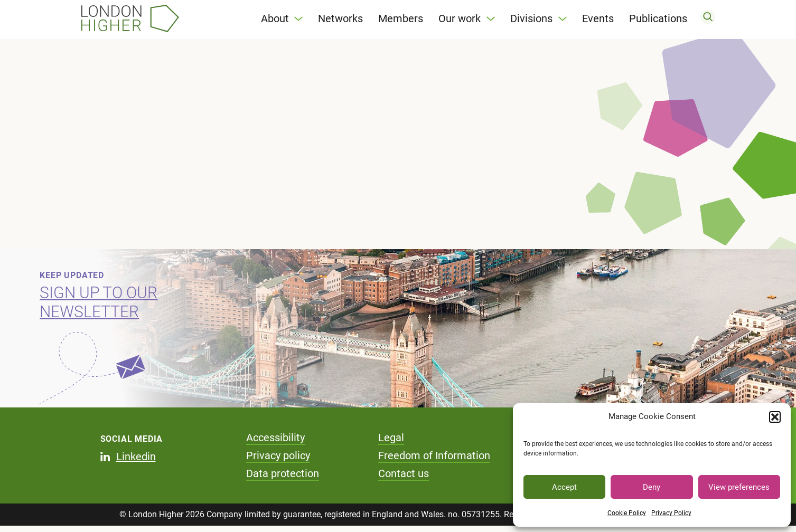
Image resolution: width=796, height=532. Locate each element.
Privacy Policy (671, 513)
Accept (564, 487)
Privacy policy (278, 461)
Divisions (531, 21)
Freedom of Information (434, 461)
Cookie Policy (627, 513)
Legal (391, 443)
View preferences (739, 487)
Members (401, 21)
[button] (775, 417)
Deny (652, 487)
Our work (460, 21)
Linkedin (136, 462)
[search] (708, 21)
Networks (340, 21)
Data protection (283, 479)
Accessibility (275, 443)
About (275, 21)
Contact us (404, 479)
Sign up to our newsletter (99, 308)
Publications (658, 21)
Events (598, 21)
